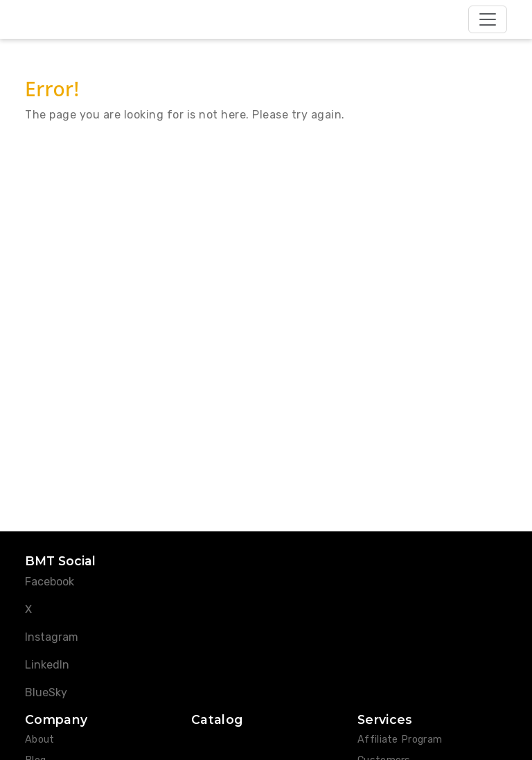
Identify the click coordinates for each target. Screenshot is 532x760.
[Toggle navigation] (488, 19)
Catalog (217, 719)
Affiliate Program (400, 740)
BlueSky (46, 692)
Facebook (50, 582)
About (40, 740)
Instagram (52, 637)
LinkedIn (47, 665)
